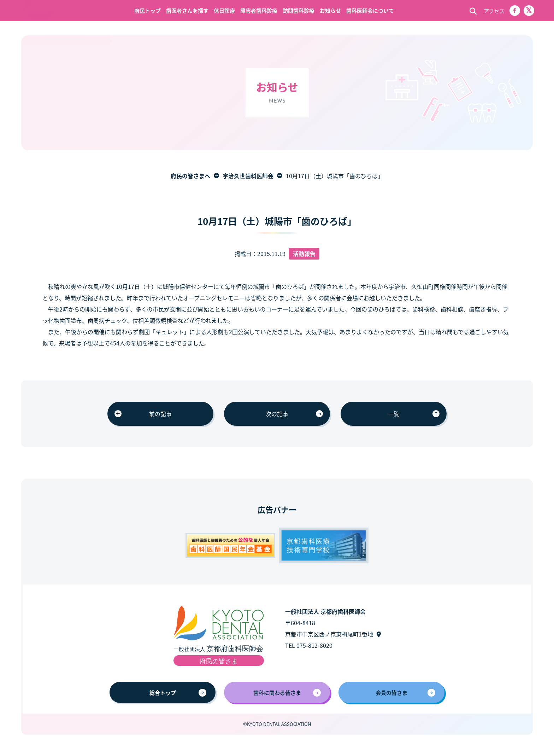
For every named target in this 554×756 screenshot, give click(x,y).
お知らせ (330, 10)
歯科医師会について (370, 10)
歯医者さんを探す (187, 10)
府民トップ (148, 10)
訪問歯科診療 (299, 10)
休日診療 (224, 10)
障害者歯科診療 (259, 10)
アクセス (494, 11)
